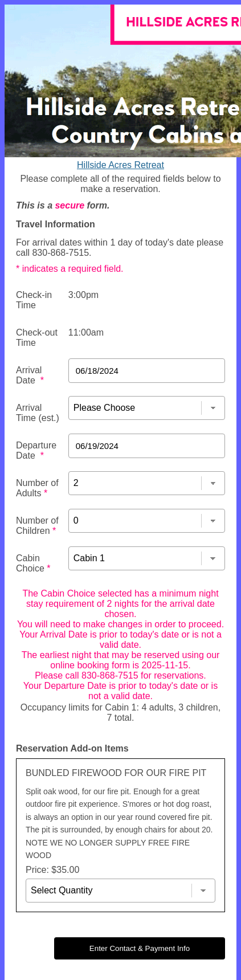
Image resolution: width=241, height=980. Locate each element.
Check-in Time (34, 300)
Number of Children (37, 526)
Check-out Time (37, 338)
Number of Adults (37, 488)
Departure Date (36, 450)
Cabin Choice (33, 563)
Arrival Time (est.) (38, 413)
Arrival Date (30, 375)
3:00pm (83, 295)
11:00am (86, 332)
